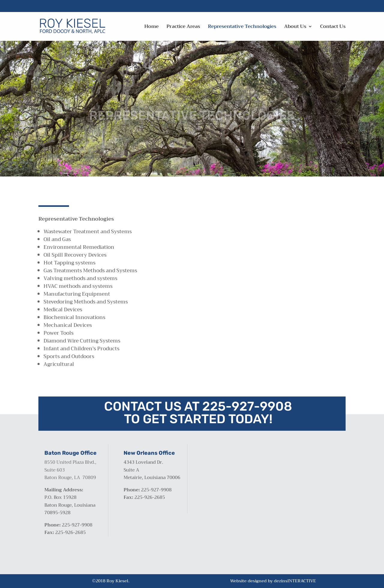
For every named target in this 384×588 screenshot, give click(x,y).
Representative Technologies (242, 27)
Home (151, 27)
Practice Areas (183, 27)
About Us (295, 27)
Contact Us (333, 27)
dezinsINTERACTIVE (295, 581)
